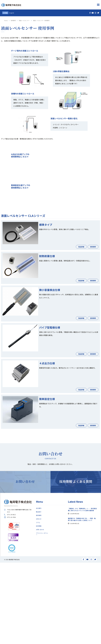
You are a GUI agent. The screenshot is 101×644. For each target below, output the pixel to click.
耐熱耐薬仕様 (47, 256)
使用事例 (39, 515)
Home (6, 20)
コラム (38, 522)
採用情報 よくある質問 (76, 500)
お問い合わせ (25, 500)
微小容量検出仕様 (50, 290)
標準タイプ (46, 225)
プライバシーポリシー (42, 534)
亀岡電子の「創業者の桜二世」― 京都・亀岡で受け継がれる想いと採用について (82, 519)
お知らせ (39, 519)
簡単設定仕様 (47, 399)
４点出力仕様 (47, 363)
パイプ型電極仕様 (50, 327)
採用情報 (39, 526)
